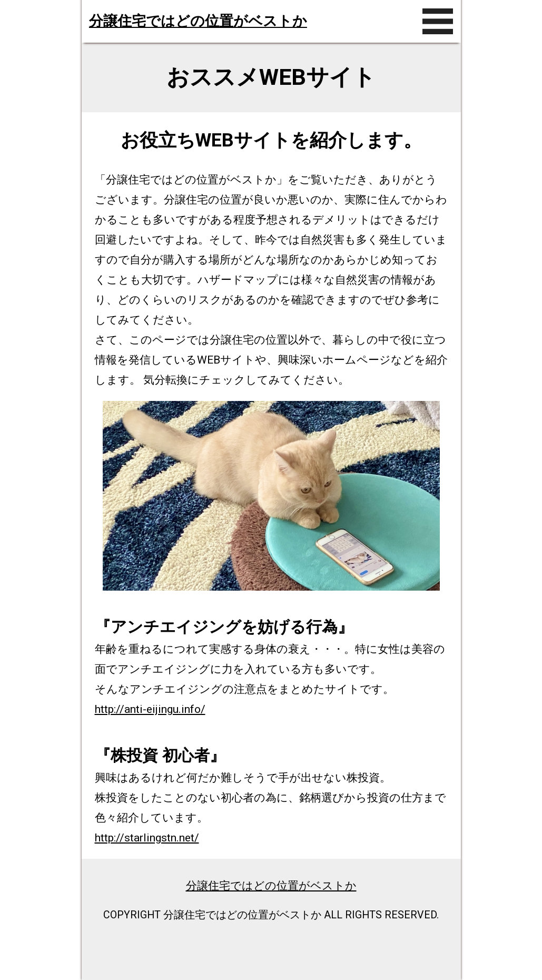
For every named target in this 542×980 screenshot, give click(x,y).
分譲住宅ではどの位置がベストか (198, 21)
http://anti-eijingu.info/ (150, 709)
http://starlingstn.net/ (147, 837)
